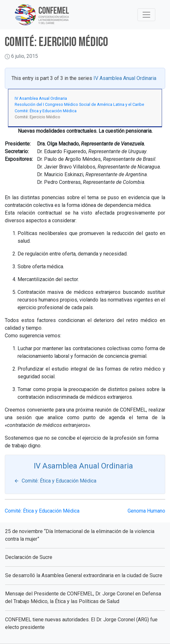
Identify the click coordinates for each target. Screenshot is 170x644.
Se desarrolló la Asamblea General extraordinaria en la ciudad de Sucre (84, 575)
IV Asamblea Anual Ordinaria (125, 78)
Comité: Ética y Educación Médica (46, 111)
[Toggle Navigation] (146, 15)
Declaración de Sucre (29, 557)
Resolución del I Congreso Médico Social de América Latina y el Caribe (79, 104)
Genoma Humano (146, 511)
